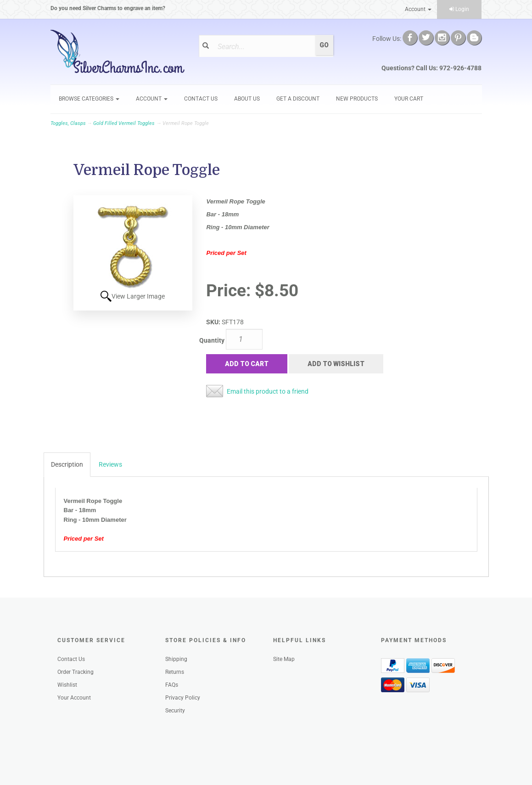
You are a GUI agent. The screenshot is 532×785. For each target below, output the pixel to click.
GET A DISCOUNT (298, 99)
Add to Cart (247, 364)
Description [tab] (67, 464)
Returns (175, 672)
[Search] (263, 46)
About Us (247, 99)
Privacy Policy (183, 698)
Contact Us (201, 99)
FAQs (172, 685)
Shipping (176, 659)
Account (418, 9)
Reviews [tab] (110, 464)
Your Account (74, 698)
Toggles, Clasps (68, 123)
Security (175, 711)
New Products (357, 99)
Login (459, 9)
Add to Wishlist (336, 364)
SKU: (214, 322)
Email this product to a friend (268, 391)
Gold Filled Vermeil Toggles (124, 123)
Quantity (212, 340)
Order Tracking (76, 672)
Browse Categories (89, 99)
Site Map (284, 659)
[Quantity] (244, 339)
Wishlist (67, 685)
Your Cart (409, 99)
